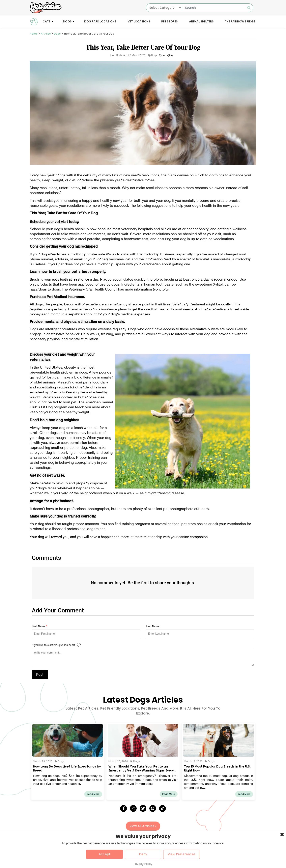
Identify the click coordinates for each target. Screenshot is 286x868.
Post (40, 674)
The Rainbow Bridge (240, 21)
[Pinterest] (153, 808)
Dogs (67, 21)
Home (34, 34)
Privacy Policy (143, 864)
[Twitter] (143, 808)
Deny (143, 854)
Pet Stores (170, 21)
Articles (46, 34)
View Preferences (182, 854)
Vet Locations (139, 21)
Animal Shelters (201, 21)
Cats (47, 21)
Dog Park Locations (100, 21)
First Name (40, 626)
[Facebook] (124, 808)
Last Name (153, 626)
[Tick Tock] (162, 808)
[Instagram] (133, 808)
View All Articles (143, 826)
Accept (105, 854)
